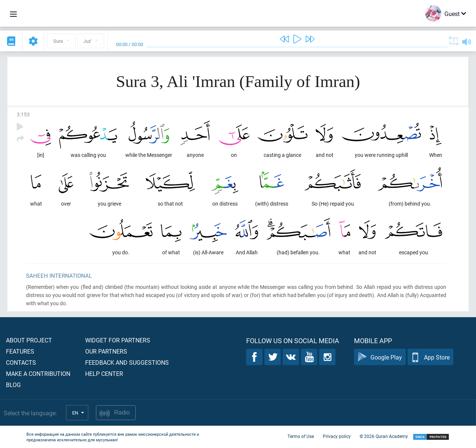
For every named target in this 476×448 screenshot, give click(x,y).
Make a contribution (38, 373)
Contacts (21, 362)
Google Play (380, 357)
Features (20, 351)
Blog (13, 385)
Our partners (106, 351)
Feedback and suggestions (127, 362)
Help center (104, 373)
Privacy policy (337, 436)
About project (29, 340)
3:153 (23, 114)
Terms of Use (301, 436)
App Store (430, 357)
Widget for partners (118, 340)
